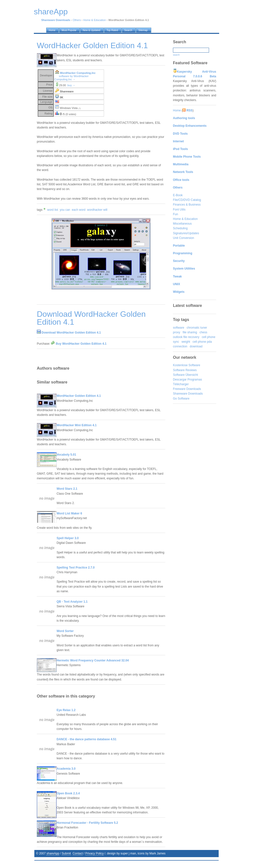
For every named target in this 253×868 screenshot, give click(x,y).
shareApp (53, 853)
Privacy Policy (95, 853)
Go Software (181, 399)
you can (65, 210)
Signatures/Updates (186, 233)
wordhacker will (97, 210)
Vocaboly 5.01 (66, 455)
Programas (195, 380)
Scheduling (180, 228)
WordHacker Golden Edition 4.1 (79, 396)
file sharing (190, 332)
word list (53, 210)
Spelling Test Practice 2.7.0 (76, 568)
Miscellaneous (182, 224)
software (179, 328)
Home (177, 110)
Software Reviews (185, 370)
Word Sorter (65, 631)
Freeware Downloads (187, 389)
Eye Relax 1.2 (66, 710)
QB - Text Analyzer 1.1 (72, 602)
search (176, 55)
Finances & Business (187, 205)
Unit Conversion (183, 238)
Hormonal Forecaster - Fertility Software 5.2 (87, 823)
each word (78, 210)
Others (77, 20)
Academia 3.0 (66, 769)
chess (203, 332)
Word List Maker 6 (69, 513)
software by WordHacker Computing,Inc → (72, 78)
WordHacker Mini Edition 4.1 (77, 425)
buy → (71, 85)
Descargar (180, 380)
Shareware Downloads (188, 394)
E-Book (178, 195)
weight (186, 342)
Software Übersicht (185, 375)
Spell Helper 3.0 (68, 538)
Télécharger (181, 384)
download (196, 346)
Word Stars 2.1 (67, 489)
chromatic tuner (197, 328)
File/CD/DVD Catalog (187, 200)
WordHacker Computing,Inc (78, 73)
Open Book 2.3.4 (68, 793)
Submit (66, 853)
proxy (177, 332)
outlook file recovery (186, 337)
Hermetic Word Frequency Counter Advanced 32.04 (93, 660)
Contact (78, 853)
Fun (176, 214)
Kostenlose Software (187, 365)
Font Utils (179, 210)
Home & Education (95, 20)
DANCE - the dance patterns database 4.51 (86, 739)
